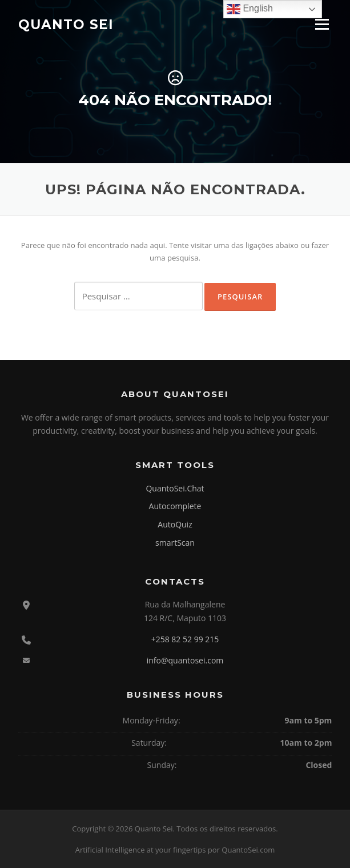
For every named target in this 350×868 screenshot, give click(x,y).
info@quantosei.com (185, 660)
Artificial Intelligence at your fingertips (141, 850)
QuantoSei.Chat (175, 488)
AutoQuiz (175, 524)
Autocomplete (175, 506)
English (250, 9)
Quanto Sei (66, 24)
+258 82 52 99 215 (185, 639)
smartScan (175, 543)
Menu (322, 24)
